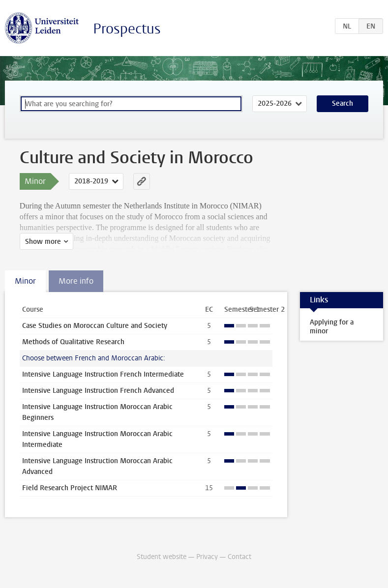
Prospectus (127, 29)
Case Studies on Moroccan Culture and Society (95, 326)
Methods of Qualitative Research (73, 342)
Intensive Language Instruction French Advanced (98, 391)
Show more (43, 242)
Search (343, 103)
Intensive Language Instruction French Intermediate (103, 374)
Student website (162, 557)
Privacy (207, 557)
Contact (239, 557)
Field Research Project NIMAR (70, 488)
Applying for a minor (332, 327)
